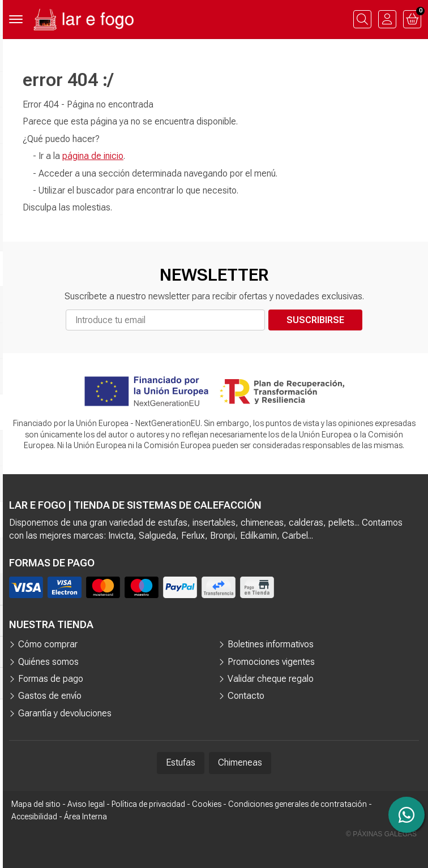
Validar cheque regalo (271, 679)
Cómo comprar (48, 644)
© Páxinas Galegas (381, 834)
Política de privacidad (148, 804)
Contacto (246, 696)
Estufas (181, 762)
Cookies (207, 804)
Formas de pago (51, 679)
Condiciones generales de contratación (298, 804)
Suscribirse (315, 320)
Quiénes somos (48, 662)
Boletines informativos (271, 644)
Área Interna (85, 817)
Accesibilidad (34, 817)
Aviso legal (86, 804)
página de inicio (93, 156)
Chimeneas (240, 762)
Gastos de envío (50, 696)
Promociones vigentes (271, 662)
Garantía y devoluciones (65, 713)
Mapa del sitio (36, 804)
